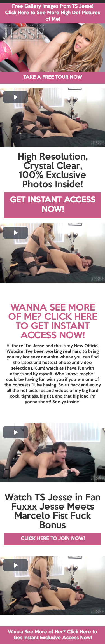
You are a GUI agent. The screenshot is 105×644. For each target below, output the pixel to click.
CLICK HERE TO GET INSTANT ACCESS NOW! (56, 326)
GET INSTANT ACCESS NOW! (53, 205)
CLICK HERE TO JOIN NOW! (53, 539)
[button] (15, 97)
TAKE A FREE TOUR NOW (53, 77)
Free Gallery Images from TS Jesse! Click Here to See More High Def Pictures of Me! (53, 13)
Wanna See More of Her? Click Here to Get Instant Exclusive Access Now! (53, 635)
